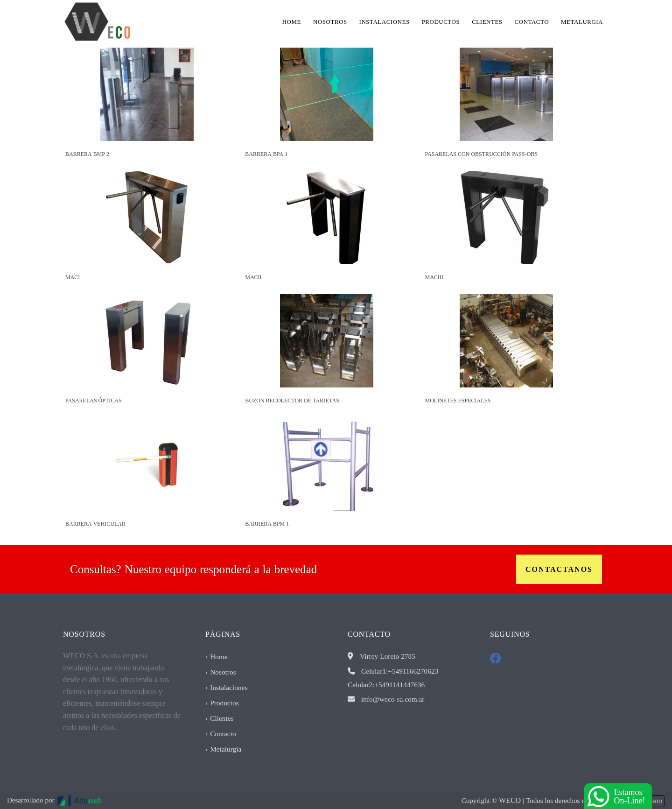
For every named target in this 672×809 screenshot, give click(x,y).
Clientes (487, 21)
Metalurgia (582, 21)
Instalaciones (385, 21)
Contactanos (559, 569)
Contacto (532, 21)
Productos (441, 21)
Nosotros (330, 21)
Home (292, 21)
